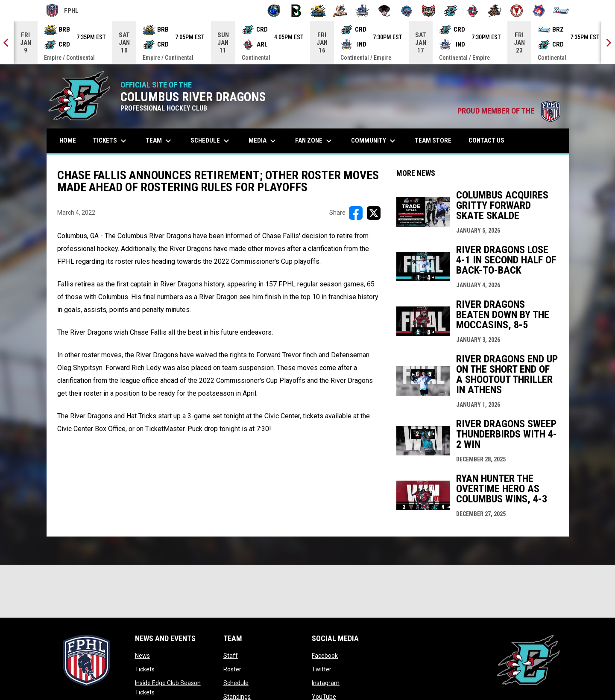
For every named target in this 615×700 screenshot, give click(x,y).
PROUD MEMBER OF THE (509, 111)
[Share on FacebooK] (356, 213)
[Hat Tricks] (340, 11)
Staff (231, 656)
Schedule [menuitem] (211, 141)
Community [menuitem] (374, 141)
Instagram (326, 683)
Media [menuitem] (263, 141)
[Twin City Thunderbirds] (517, 11)
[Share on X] (374, 213)
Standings (237, 697)
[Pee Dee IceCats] (406, 11)
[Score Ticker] (307, 43)
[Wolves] (539, 11)
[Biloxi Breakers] (274, 11)
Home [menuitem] (68, 140)
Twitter (322, 669)
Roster (232, 669)
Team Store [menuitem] (436, 140)
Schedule (236, 683)
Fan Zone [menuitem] (315, 141)
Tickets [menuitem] (111, 141)
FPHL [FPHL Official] (63, 11)
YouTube (324, 697)
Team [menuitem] (160, 141)
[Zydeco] (561, 11)
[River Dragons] (451, 11)
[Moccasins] (385, 11)
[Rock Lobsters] (473, 11)
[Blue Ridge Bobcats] (318, 11)
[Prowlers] (429, 11)
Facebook (325, 656)
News (142, 656)
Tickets (145, 669)
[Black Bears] (296, 11)
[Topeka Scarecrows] (495, 11)
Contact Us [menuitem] (486, 140)
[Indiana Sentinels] (362, 11)
